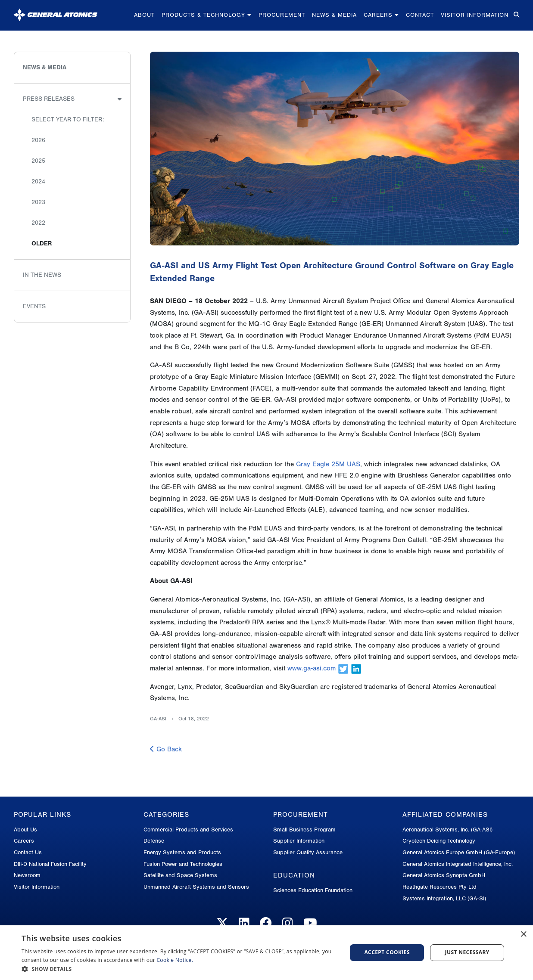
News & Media (334, 15)
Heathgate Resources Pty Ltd (439, 887)
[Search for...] (516, 15)
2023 (38, 202)
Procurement (282, 15)
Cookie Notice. (175, 960)
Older (42, 243)
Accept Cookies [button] (387, 952)
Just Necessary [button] (467, 952)
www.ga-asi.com (312, 668)
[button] (179, 969)
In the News (42, 275)
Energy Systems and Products (182, 852)
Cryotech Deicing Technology (439, 841)
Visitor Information (475, 15)
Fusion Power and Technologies (183, 864)
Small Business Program (304, 830)
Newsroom (27, 875)
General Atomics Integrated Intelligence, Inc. (458, 864)
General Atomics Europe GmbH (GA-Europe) (459, 852)
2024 (38, 181)
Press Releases (49, 99)
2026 (38, 140)
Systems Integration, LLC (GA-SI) (444, 898)
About (144, 15)
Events (34, 306)
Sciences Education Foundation (313, 890)
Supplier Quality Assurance (308, 852)
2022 (38, 223)
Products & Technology (207, 15)
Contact (420, 15)
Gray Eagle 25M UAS (328, 464)
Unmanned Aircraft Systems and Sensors (196, 887)
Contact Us (28, 852)
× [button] (523, 935)
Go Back (166, 749)
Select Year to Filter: (68, 119)
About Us (25, 830)
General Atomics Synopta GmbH (444, 875)
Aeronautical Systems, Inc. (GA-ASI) (447, 830)
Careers (381, 15)
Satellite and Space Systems (180, 875)
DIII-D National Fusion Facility (50, 864)
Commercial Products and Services (188, 830)
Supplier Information (299, 841)
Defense (154, 841)
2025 (38, 161)
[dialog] (266, 953)
